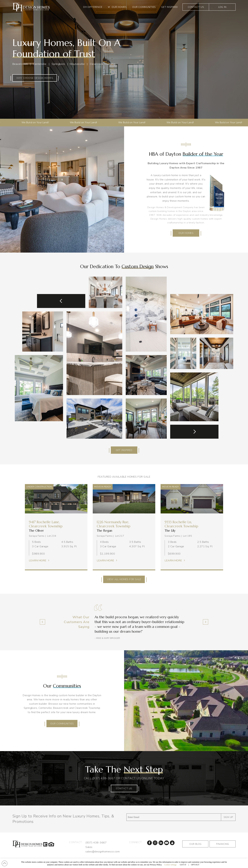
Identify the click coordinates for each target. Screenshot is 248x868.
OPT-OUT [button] (195, 865)
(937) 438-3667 (104, 778)
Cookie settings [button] (170, 865)
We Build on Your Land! (23, 122)
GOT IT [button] (183, 865)
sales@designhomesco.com (103, 852)
